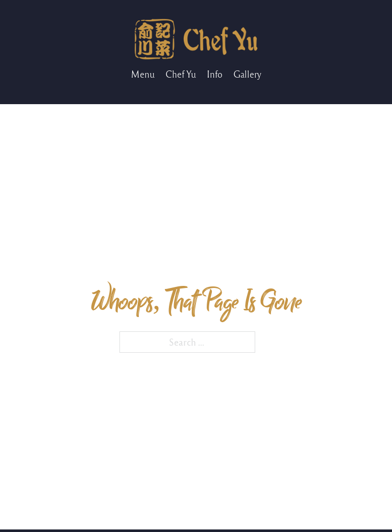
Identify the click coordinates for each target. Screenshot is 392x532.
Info (215, 74)
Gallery (247, 74)
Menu (143, 74)
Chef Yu (181, 74)
